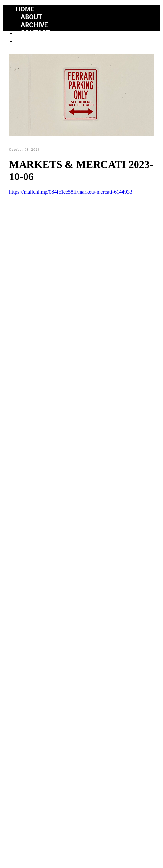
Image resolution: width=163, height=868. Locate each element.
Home (25, 9)
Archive (34, 25)
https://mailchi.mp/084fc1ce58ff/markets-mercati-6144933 (71, 192)
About (31, 17)
